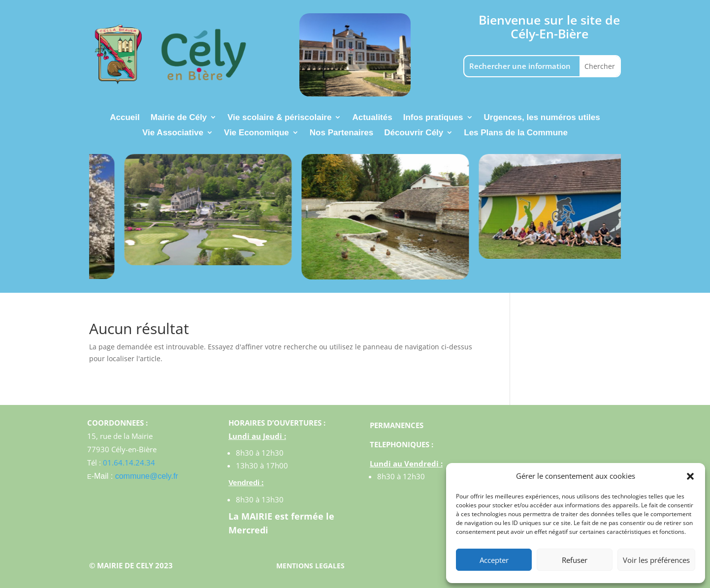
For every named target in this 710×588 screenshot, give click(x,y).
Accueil (125, 118)
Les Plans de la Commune (516, 133)
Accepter (494, 560)
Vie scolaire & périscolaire (279, 118)
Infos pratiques (433, 118)
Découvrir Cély (414, 133)
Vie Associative (173, 133)
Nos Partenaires (341, 133)
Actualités (372, 118)
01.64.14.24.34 (129, 463)
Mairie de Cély (179, 118)
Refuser (575, 560)
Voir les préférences (656, 560)
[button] (690, 476)
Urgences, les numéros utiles (542, 118)
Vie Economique (257, 133)
